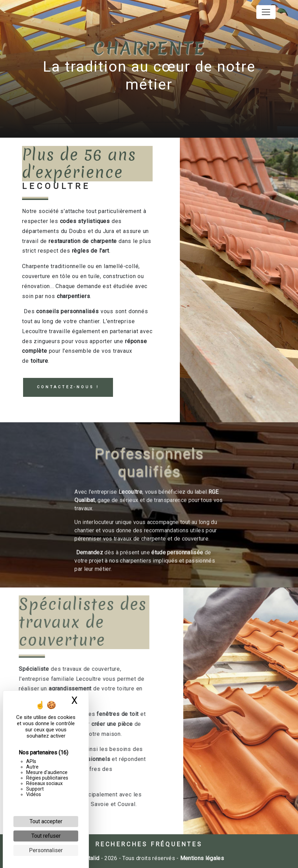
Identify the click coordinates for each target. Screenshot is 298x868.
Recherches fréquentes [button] (149, 844)
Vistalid (90, 858)
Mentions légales (201, 858)
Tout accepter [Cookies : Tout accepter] (46, 821)
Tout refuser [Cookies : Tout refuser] (46, 836)
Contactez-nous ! (68, 387)
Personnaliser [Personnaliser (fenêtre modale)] (46, 850)
